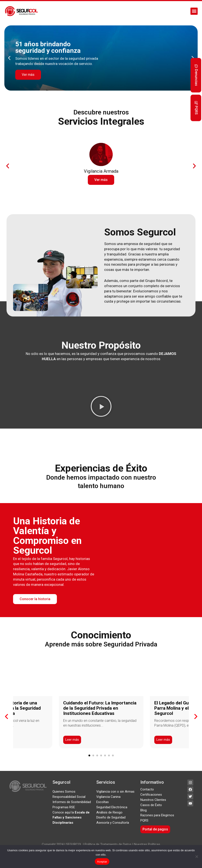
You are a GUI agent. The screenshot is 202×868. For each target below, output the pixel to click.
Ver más (28, 75)
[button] (194, 11)
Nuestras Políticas (147, 844)
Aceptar (102, 862)
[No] (197, 856)
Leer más (72, 740)
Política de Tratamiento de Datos (108, 844)
